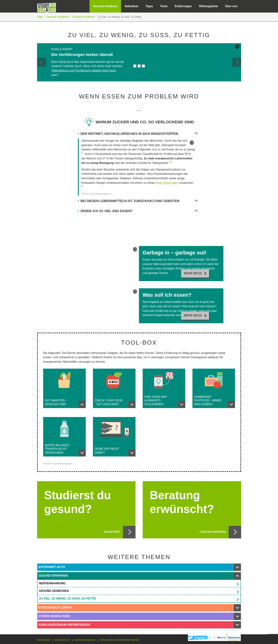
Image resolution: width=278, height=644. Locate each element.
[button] (42, 62)
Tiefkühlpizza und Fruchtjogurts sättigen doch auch (84, 71)
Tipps (149, 6)
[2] (171, 162)
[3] (82, 186)
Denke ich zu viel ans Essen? (139, 211)
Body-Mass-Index (167, 183)
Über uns (231, 6)
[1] (82, 153)
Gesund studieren (105, 6)
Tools (164, 6)
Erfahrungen (183, 6)
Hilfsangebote (208, 6)
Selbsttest (131, 6)
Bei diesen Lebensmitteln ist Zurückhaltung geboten (139, 201)
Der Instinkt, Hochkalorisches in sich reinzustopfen (139, 134)
